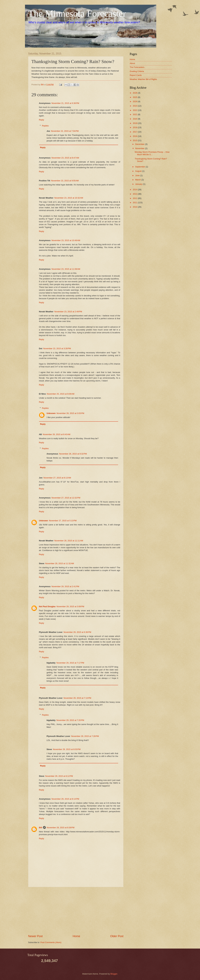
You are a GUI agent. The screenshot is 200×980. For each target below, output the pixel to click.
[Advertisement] (76, 911)
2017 (135, 132)
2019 (135, 123)
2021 (135, 114)
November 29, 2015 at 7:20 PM (70, 720)
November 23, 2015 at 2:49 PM (68, 312)
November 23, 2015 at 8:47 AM (65, 158)
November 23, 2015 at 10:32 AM (69, 198)
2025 (135, 97)
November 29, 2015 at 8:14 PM (65, 799)
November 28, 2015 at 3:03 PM (70, 413)
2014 (135, 190)
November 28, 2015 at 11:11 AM (69, 541)
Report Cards (136, 75)
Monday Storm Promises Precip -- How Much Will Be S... (152, 153)
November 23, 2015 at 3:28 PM (57, 348)
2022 (135, 110)
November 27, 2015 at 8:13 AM (57, 478)
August (139, 171)
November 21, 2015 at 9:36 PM (65, 103)
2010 (135, 207)
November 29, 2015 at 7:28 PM (85, 736)
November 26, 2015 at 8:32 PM (73, 454)
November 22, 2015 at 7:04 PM (65, 131)
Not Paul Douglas (47, 606)
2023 (135, 106)
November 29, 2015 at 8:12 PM (59, 776)
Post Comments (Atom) (51, 942)
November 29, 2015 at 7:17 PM (70, 663)
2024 (135, 101)
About (132, 63)
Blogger (114, 974)
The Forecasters (137, 67)
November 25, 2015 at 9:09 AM (60, 394)
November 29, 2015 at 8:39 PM (61, 828)
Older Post (117, 936)
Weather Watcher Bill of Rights (143, 79)
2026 (135, 93)
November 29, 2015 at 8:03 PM (67, 749)
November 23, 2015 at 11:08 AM (66, 269)
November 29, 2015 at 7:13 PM (77, 698)
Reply (41, 120)
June (138, 175)
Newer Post (35, 936)
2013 (135, 194)
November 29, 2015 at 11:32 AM (60, 563)
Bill (40, 828)
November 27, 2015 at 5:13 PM (63, 521)
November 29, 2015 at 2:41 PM (65, 586)
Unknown (51, 413)
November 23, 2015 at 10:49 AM (66, 240)
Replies (45, 126)
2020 (135, 119)
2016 (135, 136)
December (140, 144)
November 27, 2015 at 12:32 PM (66, 498)
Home (76, 936)
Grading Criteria (137, 71)
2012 (135, 198)
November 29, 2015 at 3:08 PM (70, 606)
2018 (135, 127)
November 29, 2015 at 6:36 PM (77, 632)
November (140, 148)
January (139, 184)
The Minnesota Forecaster (77, 13)
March (138, 180)
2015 (135, 140)
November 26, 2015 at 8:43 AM (57, 434)
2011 (135, 203)
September (140, 167)
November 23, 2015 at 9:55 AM (65, 181)
